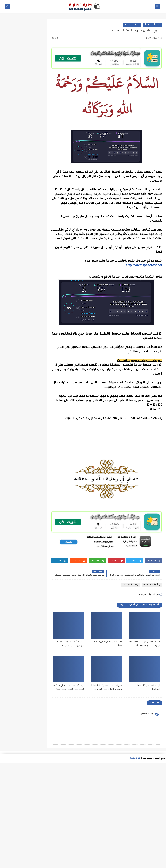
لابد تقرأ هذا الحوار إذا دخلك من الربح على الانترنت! (70, 749)
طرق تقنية (135, 863)
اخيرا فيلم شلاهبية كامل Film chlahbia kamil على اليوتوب (107, 792)
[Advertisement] (83, 44)
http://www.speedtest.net (144, 318)
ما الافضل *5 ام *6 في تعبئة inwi (108, 749)
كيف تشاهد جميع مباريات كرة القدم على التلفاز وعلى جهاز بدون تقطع (69, 793)
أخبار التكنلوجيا (152, 77)
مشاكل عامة (132, 77)
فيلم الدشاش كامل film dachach (148, 792)
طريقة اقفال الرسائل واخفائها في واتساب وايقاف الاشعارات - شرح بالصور (145, 749)
